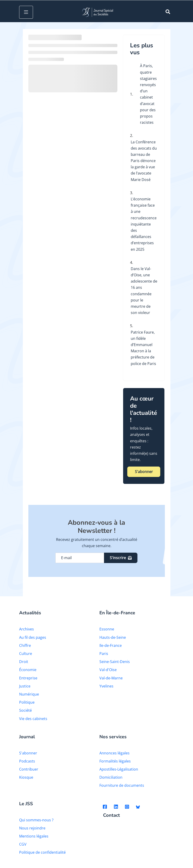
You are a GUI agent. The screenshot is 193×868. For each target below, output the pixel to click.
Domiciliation (111, 777)
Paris (104, 654)
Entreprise (28, 678)
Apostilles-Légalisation (119, 769)
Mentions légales (34, 836)
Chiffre (25, 645)
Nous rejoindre (32, 828)
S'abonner (144, 472)
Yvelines (106, 686)
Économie (28, 670)
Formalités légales (115, 761)
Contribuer (29, 769)
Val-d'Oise (108, 670)
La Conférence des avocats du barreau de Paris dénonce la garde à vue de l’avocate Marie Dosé (144, 161)
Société (25, 710)
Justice (25, 686)
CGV (23, 844)
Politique (27, 702)
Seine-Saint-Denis (115, 662)
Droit (24, 662)
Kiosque (26, 777)
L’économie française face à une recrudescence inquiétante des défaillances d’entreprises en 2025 (144, 224)
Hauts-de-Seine (113, 637)
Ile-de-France (111, 645)
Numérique (29, 694)
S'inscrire (121, 558)
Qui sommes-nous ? (36, 820)
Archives (27, 629)
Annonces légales (114, 753)
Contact (111, 815)
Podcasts (27, 761)
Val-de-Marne (111, 678)
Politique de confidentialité (42, 852)
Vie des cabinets (33, 719)
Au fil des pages (33, 637)
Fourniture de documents (122, 785)
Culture (26, 654)
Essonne (107, 629)
